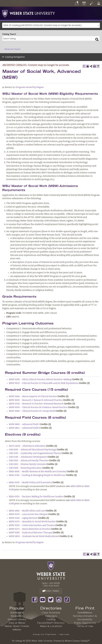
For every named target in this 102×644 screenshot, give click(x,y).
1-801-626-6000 (51, 586)
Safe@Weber (85, 613)
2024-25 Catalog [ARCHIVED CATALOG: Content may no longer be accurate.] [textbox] (42, 25)
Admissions (17, 613)
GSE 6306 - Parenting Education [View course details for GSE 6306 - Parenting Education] (25, 468)
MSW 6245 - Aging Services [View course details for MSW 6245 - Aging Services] (23, 518)
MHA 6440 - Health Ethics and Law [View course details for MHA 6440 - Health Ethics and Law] (27, 511)
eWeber (17, 630)
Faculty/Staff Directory (51, 623)
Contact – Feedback (51, 591)
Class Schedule (51, 613)
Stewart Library (17, 619)
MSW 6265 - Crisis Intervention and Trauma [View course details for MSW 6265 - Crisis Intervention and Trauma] (32, 525)
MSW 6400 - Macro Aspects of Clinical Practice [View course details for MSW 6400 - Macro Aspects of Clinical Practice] (33, 397)
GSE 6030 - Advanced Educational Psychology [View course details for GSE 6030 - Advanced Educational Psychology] (32, 450)
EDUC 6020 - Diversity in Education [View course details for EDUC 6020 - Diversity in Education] (27, 446)
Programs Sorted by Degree (30, 87)
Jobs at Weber (17, 623)
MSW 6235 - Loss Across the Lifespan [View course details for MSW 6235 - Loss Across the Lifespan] (28, 514)
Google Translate (64, 634)
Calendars (51, 616)
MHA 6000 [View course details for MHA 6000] (76, 486)
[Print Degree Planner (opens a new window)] (84, 66)
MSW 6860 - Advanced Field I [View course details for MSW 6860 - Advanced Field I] (24, 424)
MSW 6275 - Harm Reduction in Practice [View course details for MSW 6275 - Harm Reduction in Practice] (30, 529)
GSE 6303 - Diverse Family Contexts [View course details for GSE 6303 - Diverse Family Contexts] (27, 464)
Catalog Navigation (15, 57)
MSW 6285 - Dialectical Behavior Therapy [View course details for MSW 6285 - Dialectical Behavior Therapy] (30, 533)
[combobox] (51, 25)
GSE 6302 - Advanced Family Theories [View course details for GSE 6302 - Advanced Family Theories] (29, 461)
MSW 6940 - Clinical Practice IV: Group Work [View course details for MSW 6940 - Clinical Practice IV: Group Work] (32, 411)
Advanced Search (12, 49)
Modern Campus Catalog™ (77, 641)
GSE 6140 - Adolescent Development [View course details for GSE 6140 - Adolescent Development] (28, 457)
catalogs (19, 641)
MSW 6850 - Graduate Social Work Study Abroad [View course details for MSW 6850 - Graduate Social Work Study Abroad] (34, 536)
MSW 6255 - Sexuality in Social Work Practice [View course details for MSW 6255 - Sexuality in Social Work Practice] (32, 522)
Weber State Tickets (17, 626)
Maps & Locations (51, 626)
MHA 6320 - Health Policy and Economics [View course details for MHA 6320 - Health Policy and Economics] (30, 483)
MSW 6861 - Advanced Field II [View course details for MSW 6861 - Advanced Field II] (24, 428)
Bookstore (17, 616)
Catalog (51, 619)
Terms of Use (85, 626)
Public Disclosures (85, 623)
